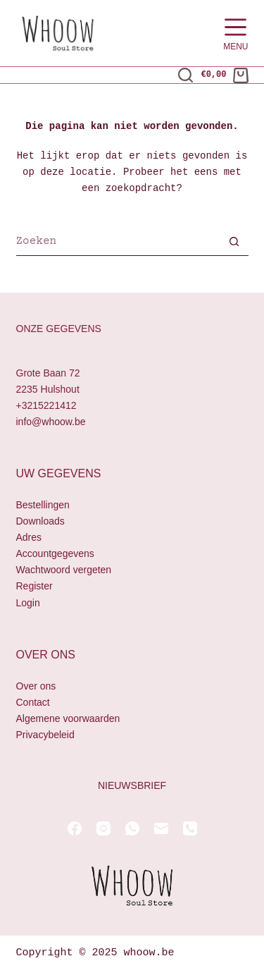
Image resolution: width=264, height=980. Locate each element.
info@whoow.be (51, 422)
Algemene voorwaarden (68, 718)
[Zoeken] (186, 75)
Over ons (36, 686)
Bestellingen (43, 505)
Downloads (40, 521)
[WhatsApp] (132, 828)
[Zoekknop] (234, 243)
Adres (29, 538)
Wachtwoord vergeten (64, 570)
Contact (33, 702)
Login (28, 603)
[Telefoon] (190, 828)
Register (34, 587)
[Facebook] (75, 828)
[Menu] (235, 33)
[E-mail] (161, 828)
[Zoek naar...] (118, 243)
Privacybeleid (45, 735)
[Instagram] (103, 828)
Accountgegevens (55, 554)
